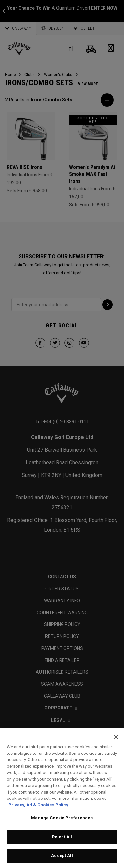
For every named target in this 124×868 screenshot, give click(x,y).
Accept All (62, 856)
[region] (62, 798)
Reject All (62, 837)
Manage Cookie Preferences (62, 818)
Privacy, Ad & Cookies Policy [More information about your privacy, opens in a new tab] (38, 805)
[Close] (116, 737)
